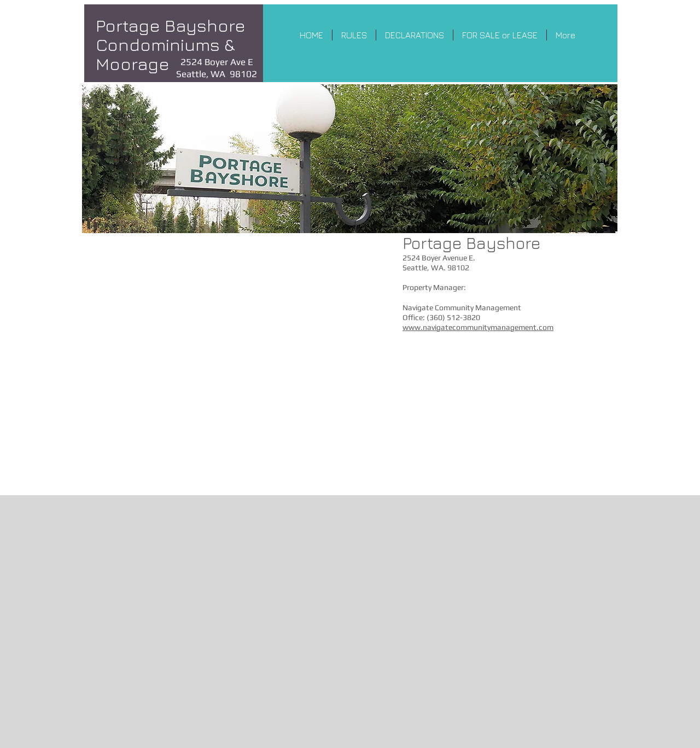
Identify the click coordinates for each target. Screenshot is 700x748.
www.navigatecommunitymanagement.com (478, 327)
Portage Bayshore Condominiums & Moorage (171, 44)
